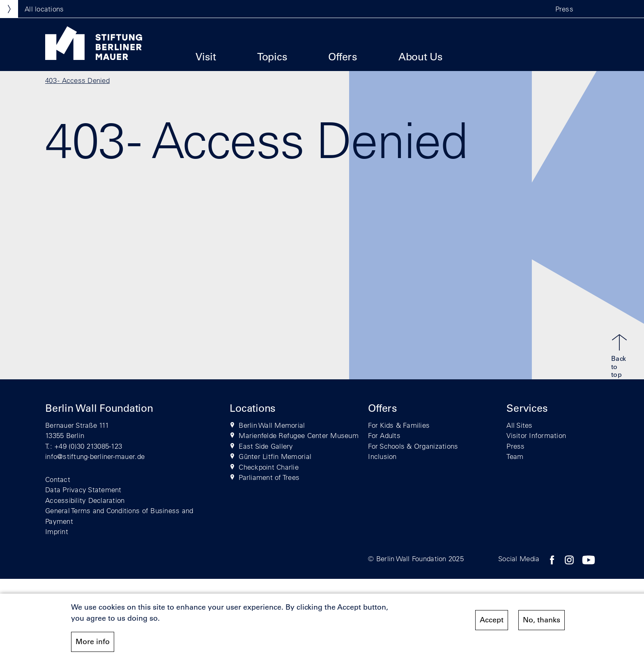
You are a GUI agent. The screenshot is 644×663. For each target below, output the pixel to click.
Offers (343, 56)
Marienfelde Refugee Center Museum (299, 435)
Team (515, 456)
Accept (492, 620)
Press (564, 9)
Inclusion (382, 456)
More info (93, 642)
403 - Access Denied (77, 80)
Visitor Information (536, 435)
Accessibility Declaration (85, 500)
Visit (206, 56)
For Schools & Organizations (413, 446)
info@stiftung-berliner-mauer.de (95, 456)
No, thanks (542, 620)
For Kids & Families (399, 425)
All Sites (519, 425)
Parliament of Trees (269, 477)
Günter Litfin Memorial (275, 456)
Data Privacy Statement (83, 490)
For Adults (384, 435)
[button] (591, 9)
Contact (58, 479)
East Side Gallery (266, 446)
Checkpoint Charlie (269, 467)
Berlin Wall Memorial (272, 425)
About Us (421, 56)
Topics (272, 56)
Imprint (57, 531)
